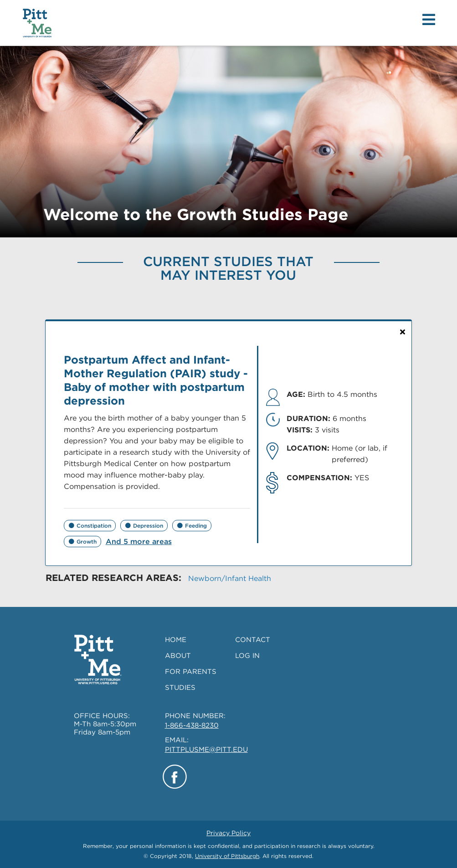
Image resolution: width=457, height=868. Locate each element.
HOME (176, 640)
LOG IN (247, 656)
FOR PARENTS (191, 672)
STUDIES (180, 688)
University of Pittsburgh (227, 856)
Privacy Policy (228, 833)
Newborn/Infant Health (230, 578)
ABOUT (178, 656)
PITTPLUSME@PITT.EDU (206, 750)
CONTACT (253, 640)
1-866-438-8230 (192, 725)
